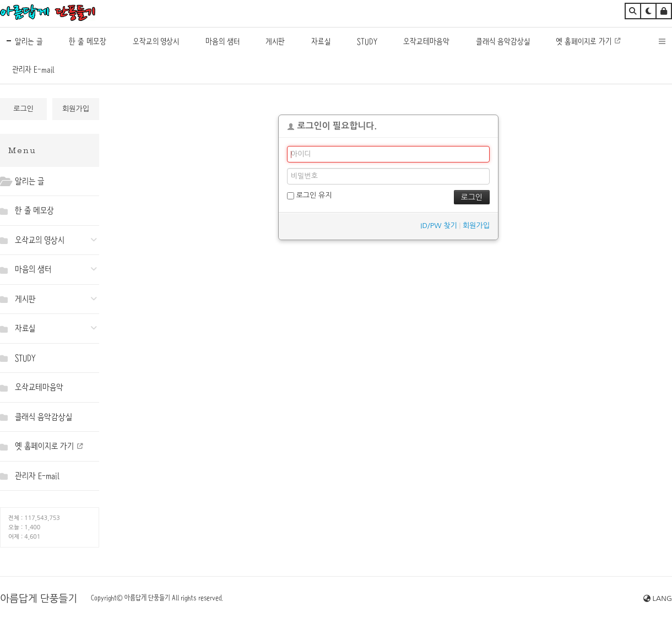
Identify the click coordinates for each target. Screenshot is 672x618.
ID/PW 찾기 (438, 226)
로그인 (23, 109)
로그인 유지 (309, 196)
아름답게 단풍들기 (39, 599)
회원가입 (76, 109)
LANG (658, 598)
